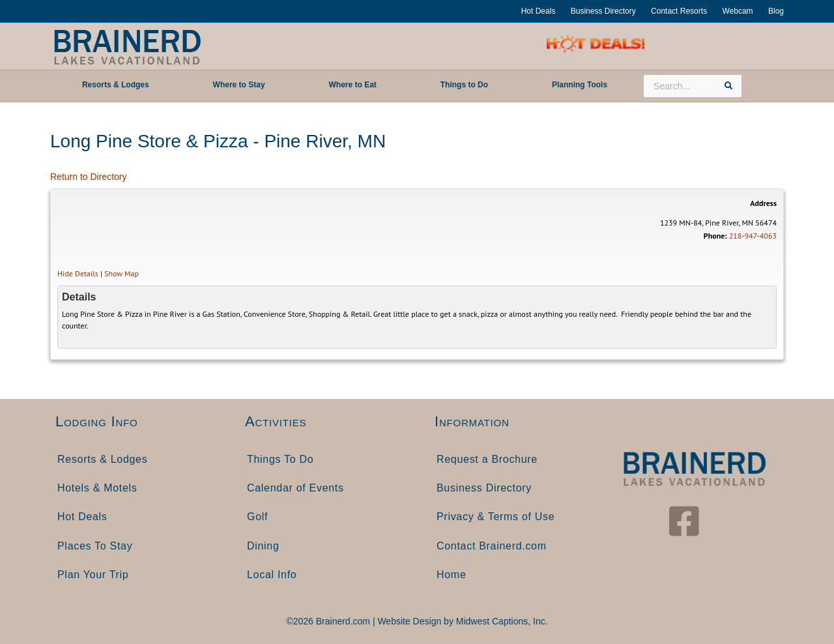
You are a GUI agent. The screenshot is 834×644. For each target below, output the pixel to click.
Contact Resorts (679, 11)
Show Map (122, 273)
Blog (776, 11)
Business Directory (603, 11)
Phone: (715, 236)
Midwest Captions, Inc (501, 621)
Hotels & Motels (97, 488)
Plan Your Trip (93, 575)
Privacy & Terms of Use (496, 517)
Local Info (272, 575)
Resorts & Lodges (102, 459)
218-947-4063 (753, 236)
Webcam (737, 11)
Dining (263, 546)
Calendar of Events (295, 488)
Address (763, 203)
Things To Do (280, 459)
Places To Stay (95, 546)
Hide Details (78, 273)
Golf (257, 517)
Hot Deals (539, 11)
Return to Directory (88, 177)
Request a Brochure (487, 459)
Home (451, 575)
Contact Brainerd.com (492, 546)
